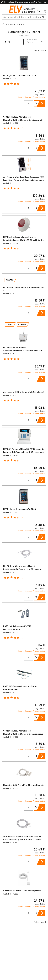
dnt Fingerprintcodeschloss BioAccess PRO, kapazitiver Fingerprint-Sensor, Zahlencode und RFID (24, 180)
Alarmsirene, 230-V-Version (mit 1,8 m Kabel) (24, 392)
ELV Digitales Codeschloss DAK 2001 (20, 509)
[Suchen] (43, 17)
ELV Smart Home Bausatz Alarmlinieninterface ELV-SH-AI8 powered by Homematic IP (24, 350)
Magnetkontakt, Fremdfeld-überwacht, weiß (23, 785)
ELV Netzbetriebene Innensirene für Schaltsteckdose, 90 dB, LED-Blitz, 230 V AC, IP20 (24, 240)
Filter (8, 42)
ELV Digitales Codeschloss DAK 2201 (20, 75)
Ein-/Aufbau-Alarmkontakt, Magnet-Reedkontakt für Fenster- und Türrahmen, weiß (22, 569)
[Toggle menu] (4, 9)
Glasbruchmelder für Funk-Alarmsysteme (22, 891)
